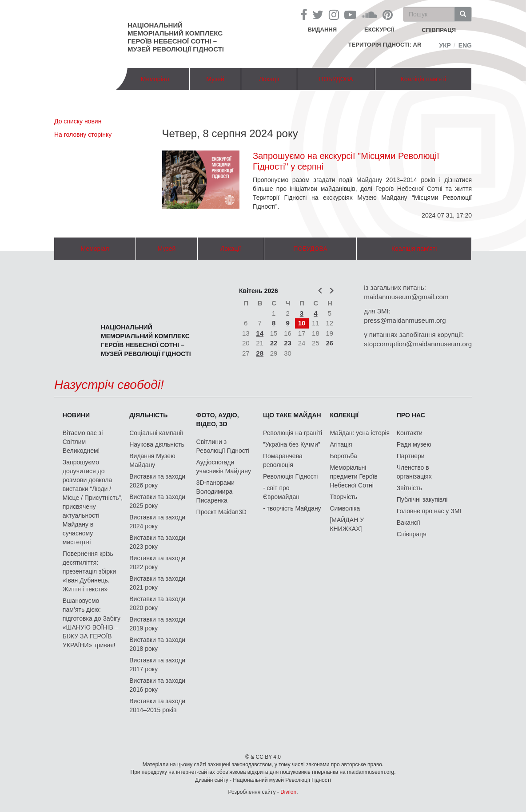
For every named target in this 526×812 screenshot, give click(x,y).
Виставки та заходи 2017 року (157, 665)
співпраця (439, 30)
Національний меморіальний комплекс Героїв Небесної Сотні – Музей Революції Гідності (176, 37)
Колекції (344, 415)
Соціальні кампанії (156, 433)
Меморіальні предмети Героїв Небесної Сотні (353, 476)
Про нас (411, 415)
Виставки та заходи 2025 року (157, 501)
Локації (269, 79)
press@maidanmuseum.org (405, 320)
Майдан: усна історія (360, 433)
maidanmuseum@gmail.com (406, 297)
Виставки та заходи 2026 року (157, 481)
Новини (76, 415)
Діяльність (148, 415)
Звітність (409, 488)
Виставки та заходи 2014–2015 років (157, 705)
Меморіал (155, 79)
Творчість (343, 497)
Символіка (345, 508)
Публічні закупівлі (422, 499)
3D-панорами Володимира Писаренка (215, 491)
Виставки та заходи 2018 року (157, 644)
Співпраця (412, 534)
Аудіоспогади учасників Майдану (224, 467)
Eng (465, 45)
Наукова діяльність (157, 444)
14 (260, 333)
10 (302, 323)
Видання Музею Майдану (152, 460)
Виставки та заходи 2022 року (157, 562)
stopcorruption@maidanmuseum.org (418, 344)
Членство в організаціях (414, 472)
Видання (323, 30)
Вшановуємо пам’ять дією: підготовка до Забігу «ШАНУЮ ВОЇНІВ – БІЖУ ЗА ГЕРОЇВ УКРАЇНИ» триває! (92, 623)
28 (260, 353)
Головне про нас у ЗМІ (429, 511)
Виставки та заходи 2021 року (157, 583)
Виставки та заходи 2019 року (157, 624)
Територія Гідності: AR (385, 45)
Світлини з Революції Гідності (223, 446)
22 (274, 343)
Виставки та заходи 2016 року (157, 685)
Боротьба (343, 456)
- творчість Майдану (292, 508)
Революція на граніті (293, 433)
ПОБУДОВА (336, 79)
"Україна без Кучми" (292, 444)
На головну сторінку (83, 135)
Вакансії (408, 523)
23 (288, 343)
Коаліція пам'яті (423, 79)
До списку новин (78, 121)
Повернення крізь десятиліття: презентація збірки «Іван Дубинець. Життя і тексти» (89, 571)
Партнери (411, 456)
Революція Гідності (290, 476)
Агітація (341, 444)
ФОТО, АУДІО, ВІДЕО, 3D (218, 420)
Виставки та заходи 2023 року (157, 542)
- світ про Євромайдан (281, 492)
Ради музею (414, 444)
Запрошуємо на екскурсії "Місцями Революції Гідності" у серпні (346, 161)
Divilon (288, 792)
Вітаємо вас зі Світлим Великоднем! (83, 442)
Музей (215, 79)
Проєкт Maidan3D (221, 512)
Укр (445, 45)
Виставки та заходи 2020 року (157, 603)
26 (330, 343)
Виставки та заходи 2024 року (157, 522)
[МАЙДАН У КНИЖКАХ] (347, 524)
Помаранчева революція (283, 460)
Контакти (410, 433)
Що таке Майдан (292, 415)
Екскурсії (379, 30)
